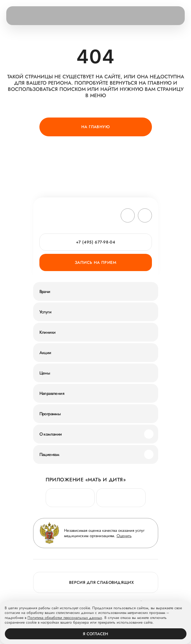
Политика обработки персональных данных (65, 618)
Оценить (124, 536)
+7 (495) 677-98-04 (96, 242)
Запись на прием (95, 262)
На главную (95, 127)
